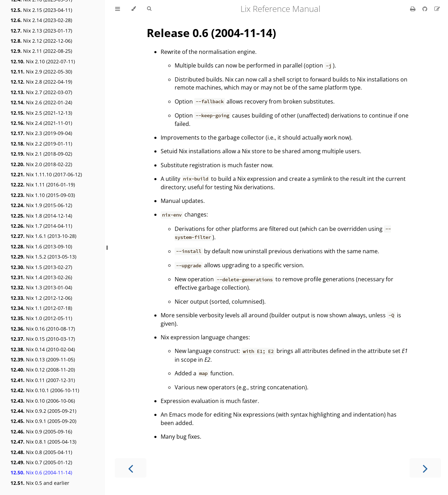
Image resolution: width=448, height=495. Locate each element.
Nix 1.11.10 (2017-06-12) (46, 174)
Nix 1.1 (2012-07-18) (41, 308)
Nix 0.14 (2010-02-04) (43, 349)
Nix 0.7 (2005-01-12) (41, 462)
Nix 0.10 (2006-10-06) (43, 401)
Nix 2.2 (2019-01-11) (41, 144)
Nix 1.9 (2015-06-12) (41, 205)
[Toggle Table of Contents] (118, 9)
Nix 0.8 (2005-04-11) (41, 452)
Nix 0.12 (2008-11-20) (43, 370)
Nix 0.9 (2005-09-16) (41, 432)
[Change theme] (134, 9)
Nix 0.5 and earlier (40, 483)
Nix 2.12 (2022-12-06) (41, 41)
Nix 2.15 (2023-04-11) (41, 10)
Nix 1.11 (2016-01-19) (43, 185)
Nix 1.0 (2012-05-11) (41, 318)
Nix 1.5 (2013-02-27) (41, 267)
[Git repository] (426, 9)
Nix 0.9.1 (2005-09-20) (43, 421)
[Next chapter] (425, 468)
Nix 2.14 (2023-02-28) (41, 20)
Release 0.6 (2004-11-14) (211, 33)
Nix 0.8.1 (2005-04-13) (43, 442)
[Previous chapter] (131, 468)
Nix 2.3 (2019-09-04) (41, 133)
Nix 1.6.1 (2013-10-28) (43, 236)
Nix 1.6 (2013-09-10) (41, 246)
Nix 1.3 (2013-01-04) (41, 287)
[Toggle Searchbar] (149, 9)
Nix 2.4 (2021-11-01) (41, 123)
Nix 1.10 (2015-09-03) (43, 195)
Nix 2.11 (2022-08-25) (41, 51)
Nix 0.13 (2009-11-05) (43, 359)
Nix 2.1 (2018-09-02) (41, 154)
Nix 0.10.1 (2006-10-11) (45, 390)
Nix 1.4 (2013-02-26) (41, 277)
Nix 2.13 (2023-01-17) (41, 31)
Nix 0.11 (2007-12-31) (43, 380)
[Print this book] (414, 9)
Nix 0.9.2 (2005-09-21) (43, 411)
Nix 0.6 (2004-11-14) (41, 472)
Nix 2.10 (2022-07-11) (43, 61)
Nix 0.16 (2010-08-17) (43, 329)
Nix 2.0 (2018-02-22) (41, 164)
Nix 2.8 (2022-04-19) (41, 82)
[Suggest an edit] (437, 9)
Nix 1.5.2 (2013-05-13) (43, 257)
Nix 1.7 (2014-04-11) (41, 226)
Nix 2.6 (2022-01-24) (41, 102)
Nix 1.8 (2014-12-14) (41, 216)
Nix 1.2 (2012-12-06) (41, 298)
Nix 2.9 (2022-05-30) (41, 72)
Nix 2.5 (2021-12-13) (41, 113)
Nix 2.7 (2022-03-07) (41, 92)
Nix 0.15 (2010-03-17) (43, 339)
